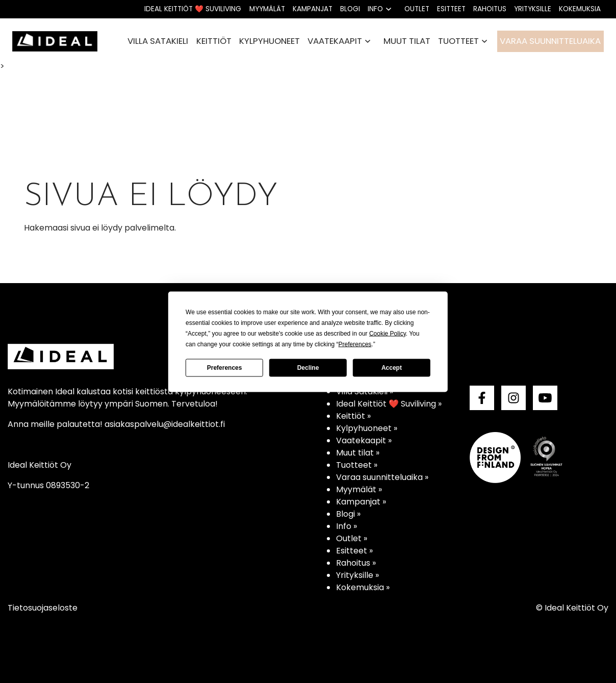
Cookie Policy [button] (388, 333)
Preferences (225, 368)
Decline (308, 368)
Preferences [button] (355, 344)
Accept (392, 368)
